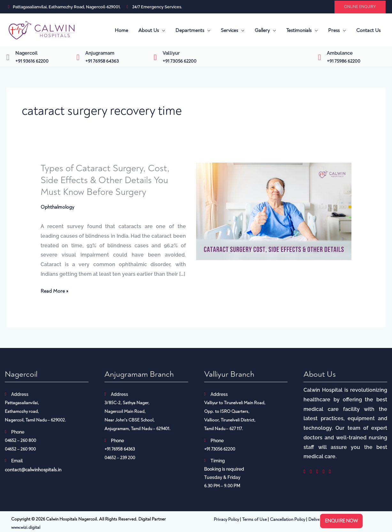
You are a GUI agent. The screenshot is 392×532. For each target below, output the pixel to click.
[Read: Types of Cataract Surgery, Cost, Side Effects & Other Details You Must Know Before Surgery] (274, 211)
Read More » (54, 292)
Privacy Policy (226, 520)
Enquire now (341, 521)
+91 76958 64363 (102, 61)
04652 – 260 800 (20, 441)
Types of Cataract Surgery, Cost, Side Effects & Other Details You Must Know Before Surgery (106, 180)
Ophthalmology (57, 207)
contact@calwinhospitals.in (33, 470)
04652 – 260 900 (20, 449)
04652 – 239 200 (120, 458)
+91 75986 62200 (344, 61)
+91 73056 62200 (180, 61)
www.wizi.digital (26, 528)
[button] (360, 7)
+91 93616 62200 (32, 61)
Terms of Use (254, 520)
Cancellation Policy (288, 520)
